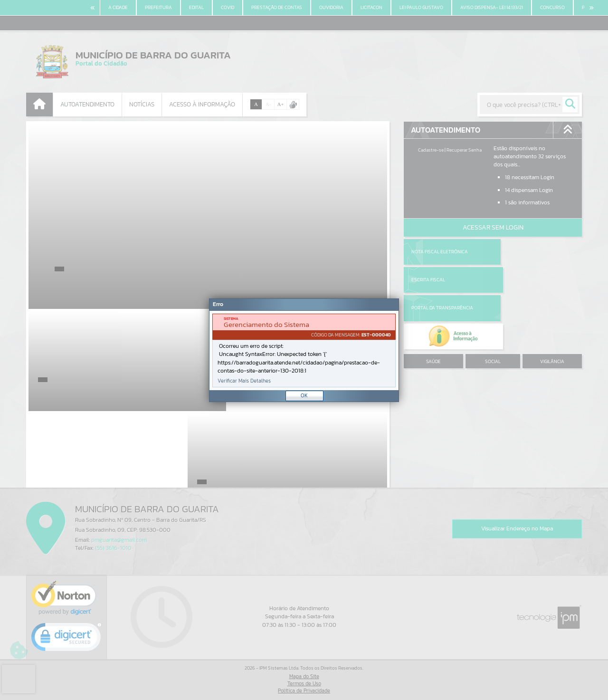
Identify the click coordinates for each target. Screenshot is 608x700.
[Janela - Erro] (304, 350)
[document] (304, 350)
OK (304, 395)
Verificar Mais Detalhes (244, 381)
